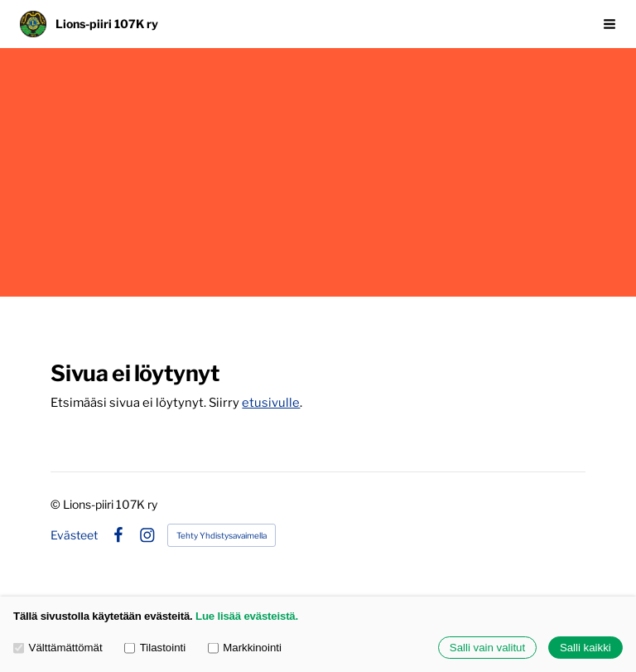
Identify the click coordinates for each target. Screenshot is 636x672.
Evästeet (74, 535)
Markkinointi (245, 648)
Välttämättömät (58, 648)
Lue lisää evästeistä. (247, 616)
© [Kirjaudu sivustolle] (57, 504)
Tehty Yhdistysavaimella (222, 535)
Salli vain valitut (487, 648)
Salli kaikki (585, 648)
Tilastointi (155, 648)
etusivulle (271, 403)
